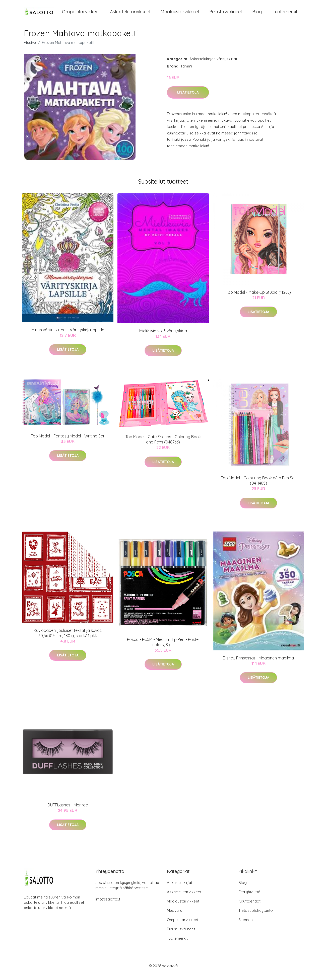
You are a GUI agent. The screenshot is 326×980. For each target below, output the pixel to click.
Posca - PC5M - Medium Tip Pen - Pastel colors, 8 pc (163, 648)
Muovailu (175, 916)
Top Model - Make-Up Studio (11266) (258, 298)
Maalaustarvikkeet (180, 14)
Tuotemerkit (285, 14)
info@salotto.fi (108, 905)
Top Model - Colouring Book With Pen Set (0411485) (258, 486)
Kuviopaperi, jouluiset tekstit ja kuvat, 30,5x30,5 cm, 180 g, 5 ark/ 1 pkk (68, 638)
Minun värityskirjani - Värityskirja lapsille (68, 335)
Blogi (257, 14)
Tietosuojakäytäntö (256, 916)
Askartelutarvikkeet (130, 14)
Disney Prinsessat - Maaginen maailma (258, 663)
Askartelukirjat (202, 64)
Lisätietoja (188, 98)
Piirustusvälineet (226, 14)
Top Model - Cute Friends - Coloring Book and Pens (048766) (163, 445)
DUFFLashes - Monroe (68, 811)
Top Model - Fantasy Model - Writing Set (68, 441)
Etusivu (30, 48)
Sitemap (246, 925)
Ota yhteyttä (249, 897)
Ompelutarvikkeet (81, 14)
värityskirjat (227, 64)
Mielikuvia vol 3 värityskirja (163, 336)
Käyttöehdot (249, 907)
